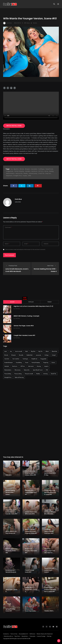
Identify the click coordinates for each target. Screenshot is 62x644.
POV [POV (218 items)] (47, 370)
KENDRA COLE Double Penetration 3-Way (50, 473)
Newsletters (25, 636)
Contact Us (6, 634)
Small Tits (41, 173)
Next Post (52, 266)
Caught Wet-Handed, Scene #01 (24, 335)
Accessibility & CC (23, 634)
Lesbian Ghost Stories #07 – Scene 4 (31, 590)
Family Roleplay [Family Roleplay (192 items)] (36, 363)
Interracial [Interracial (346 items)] (31, 366)
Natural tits (19, 173)
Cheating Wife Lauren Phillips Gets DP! (31, 492)
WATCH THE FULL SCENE (14, 126)
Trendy (50, 302)
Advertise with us (8, 636)
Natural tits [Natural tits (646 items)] (27, 370)
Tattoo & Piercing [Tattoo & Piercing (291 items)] (19, 377)
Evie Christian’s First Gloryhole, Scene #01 (12, 551)
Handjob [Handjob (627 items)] (7, 366)
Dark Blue (18, 199)
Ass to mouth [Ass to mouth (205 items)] (19, 351)
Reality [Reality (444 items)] (38, 374)
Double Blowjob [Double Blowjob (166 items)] (8, 363)
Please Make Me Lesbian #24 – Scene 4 (49, 570)
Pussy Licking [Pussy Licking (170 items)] (18, 374)
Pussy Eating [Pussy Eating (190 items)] (8, 374)
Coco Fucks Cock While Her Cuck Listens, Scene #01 (30, 473)
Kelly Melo (9, 475)
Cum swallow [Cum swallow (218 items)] (16, 359)
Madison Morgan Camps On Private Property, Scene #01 (31, 531)
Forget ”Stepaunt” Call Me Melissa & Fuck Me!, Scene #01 (12, 512)
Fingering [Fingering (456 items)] (46, 363)
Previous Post (11, 266)
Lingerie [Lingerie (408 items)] (46, 366)
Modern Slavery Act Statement (45, 634)
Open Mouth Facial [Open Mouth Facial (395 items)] (38, 370)
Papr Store (17, 636)
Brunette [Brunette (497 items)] (21, 355)
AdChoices (32, 634)
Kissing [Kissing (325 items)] (39, 366)
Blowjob (27, 169)
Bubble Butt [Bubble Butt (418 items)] (30, 355)
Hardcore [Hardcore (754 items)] (15, 366)
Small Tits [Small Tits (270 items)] (53, 374)
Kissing (51, 171)
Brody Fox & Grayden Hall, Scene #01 (31, 551)
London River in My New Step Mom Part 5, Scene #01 (50, 492)
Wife (30, 176)
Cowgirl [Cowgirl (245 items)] (54, 355)
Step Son (48, 173)
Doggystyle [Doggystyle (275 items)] (43, 359)
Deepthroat (49, 169)
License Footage (41, 636)
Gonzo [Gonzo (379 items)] (53, 363)
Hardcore (34, 171)
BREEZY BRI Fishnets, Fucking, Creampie (26, 316)
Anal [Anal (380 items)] (6, 351)
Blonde (22, 169)
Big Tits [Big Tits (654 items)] (40, 351)
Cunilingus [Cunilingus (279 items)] (25, 359)
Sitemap (49, 636)
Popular (31, 302)
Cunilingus (41, 169)
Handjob (28, 171)
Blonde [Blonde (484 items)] (6, 355)
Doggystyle (10, 171)
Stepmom (9, 176)
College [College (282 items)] (46, 355)
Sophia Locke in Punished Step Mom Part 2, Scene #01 (50, 590)
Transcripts (32, 636)
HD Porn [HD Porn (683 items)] (23, 366)
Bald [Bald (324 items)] (27, 351)
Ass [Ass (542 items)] (11, 351)
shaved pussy (33, 173)
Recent (12, 302)
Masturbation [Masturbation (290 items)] (8, 370)
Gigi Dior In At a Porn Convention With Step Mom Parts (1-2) (33, 306)
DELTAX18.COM (26, 639)
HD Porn (41, 171)
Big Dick (16, 169)
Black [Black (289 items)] (47, 351)
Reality (26, 173)
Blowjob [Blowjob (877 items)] (14, 355)
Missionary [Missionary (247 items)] (18, 370)
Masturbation (10, 173)
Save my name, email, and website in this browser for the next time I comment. (25, 250)
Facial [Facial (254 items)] (27, 363)
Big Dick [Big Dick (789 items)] (33, 351)
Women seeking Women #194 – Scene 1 (10, 492)
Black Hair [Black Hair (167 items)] (55, 351)
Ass (12, 169)
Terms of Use (14, 634)
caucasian (34, 169)
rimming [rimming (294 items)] (45, 374)
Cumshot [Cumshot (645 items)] (7, 359)
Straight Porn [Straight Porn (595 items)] (8, 377)
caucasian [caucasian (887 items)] (38, 355)
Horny (46, 171)
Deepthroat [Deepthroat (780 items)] (34, 359)
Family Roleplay (19, 171)
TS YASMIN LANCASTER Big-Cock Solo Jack (49, 531)
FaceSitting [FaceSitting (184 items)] (19, 363)
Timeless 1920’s (49, 611)
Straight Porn (18, 176)
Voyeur (25, 176)
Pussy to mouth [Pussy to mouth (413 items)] (29, 374)
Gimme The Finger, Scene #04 (24, 326)
